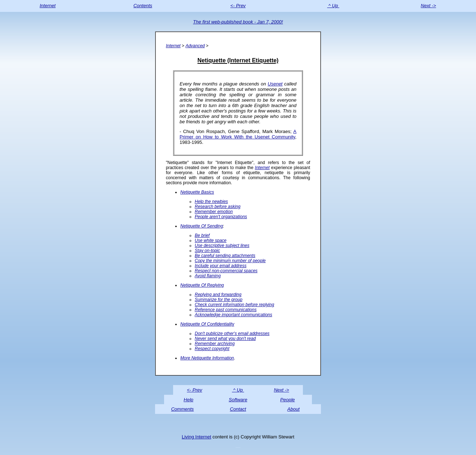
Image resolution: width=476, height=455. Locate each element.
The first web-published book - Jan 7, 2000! (238, 22)
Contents (143, 6)
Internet (48, 6)
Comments (182, 409)
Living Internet (197, 437)
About (294, 409)
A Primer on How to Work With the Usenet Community (238, 134)
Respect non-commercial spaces (226, 271)
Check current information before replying (234, 305)
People (287, 400)
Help (188, 400)
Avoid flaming (208, 276)
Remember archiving (215, 344)
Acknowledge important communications (233, 315)
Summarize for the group (219, 300)
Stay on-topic (207, 251)
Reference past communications (226, 310)
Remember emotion (214, 212)
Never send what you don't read (225, 339)
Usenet (275, 84)
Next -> (428, 6)
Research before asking (218, 207)
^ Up (333, 6)
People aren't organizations (221, 217)
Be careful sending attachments (225, 256)
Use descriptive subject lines (222, 246)
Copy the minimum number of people (230, 261)
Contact (238, 409)
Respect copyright (212, 349)
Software (238, 400)
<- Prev (238, 6)
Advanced (195, 46)
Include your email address (221, 266)
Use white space (211, 240)
